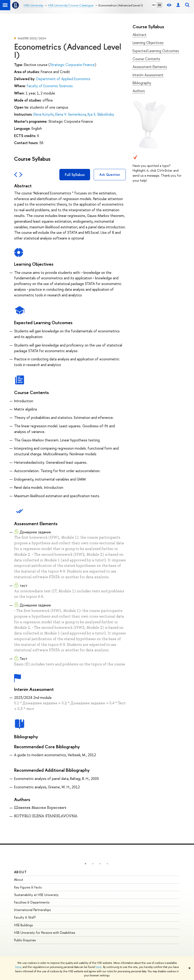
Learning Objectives (148, 43)
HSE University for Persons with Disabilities (45, 933)
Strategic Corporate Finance (72, 65)
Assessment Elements (150, 67)
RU (154, 5)
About (20, 872)
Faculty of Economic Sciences (50, 86)
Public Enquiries (25, 940)
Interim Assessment (148, 75)
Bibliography (142, 83)
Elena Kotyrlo (44, 114)
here (18, 967)
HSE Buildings (23, 925)
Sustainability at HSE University (36, 895)
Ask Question (110, 174)
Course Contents (146, 59)
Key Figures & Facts (28, 887)
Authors (139, 91)
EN (160, 5)
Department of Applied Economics (63, 79)
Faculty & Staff (25, 917)
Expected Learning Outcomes (156, 51)
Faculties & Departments (32, 902)
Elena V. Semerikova (71, 114)
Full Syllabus (75, 175)
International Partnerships (32, 910)
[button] (86, 864)
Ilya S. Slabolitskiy (101, 114)
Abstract (140, 35)
